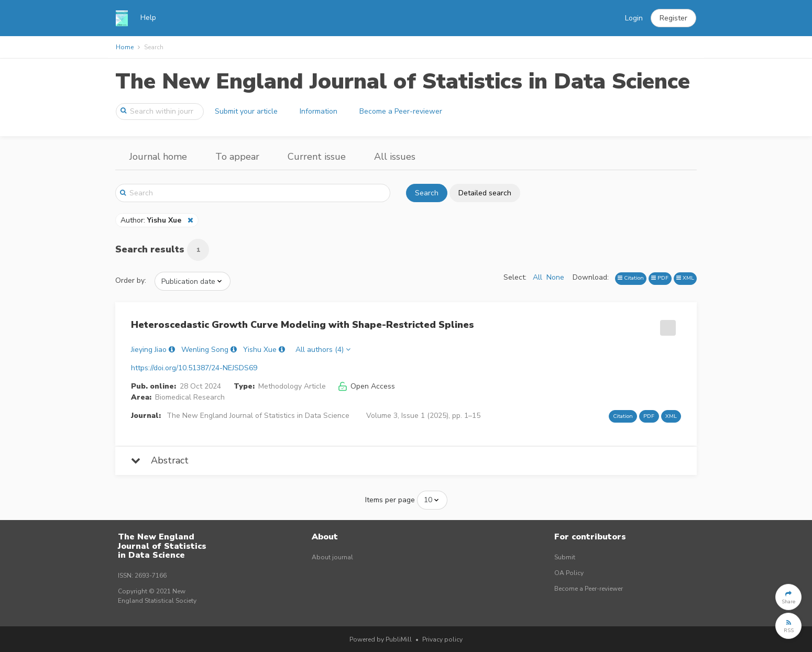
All (537, 277)
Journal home (158, 157)
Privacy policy (442, 639)
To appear (237, 157)
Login (634, 18)
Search (427, 193)
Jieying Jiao (149, 350)
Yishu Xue (260, 350)
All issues (395, 157)
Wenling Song (205, 350)
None (555, 277)
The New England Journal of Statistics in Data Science (403, 81)
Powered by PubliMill (381, 639)
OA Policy (569, 573)
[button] (673, 18)
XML (685, 278)
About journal (332, 557)
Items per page (390, 500)
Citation (631, 278)
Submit (565, 557)
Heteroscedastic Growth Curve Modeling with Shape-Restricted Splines (303, 325)
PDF (660, 278)
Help (148, 18)
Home (125, 47)
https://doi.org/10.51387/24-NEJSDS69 (194, 368)
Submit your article (246, 111)
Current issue (317, 157)
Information (319, 111)
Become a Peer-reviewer (401, 111)
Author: (152, 220)
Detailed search (485, 193)
